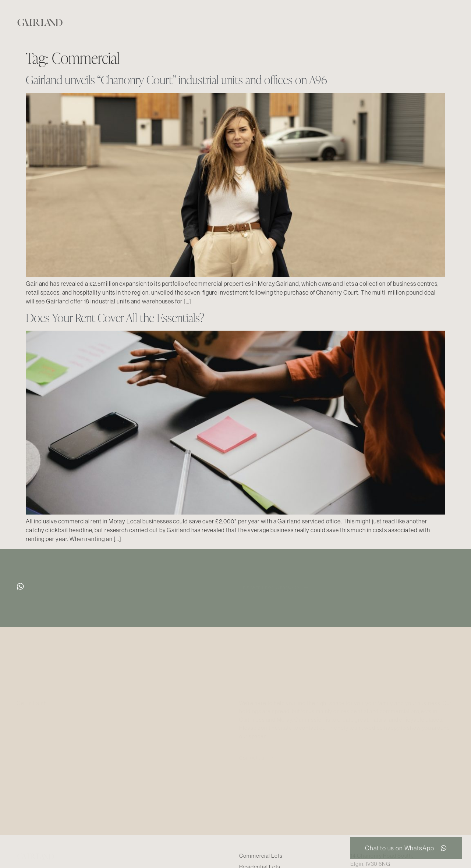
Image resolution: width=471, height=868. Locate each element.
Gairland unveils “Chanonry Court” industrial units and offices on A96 (176, 80)
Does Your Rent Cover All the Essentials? (115, 318)
